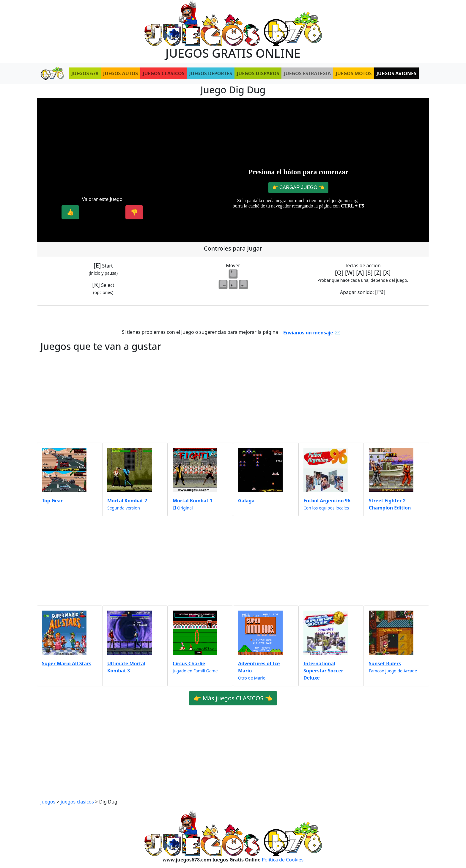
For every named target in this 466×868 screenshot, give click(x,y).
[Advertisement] (102, 144)
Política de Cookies (283, 860)
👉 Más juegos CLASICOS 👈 (233, 698)
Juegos (48, 802)
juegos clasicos (77, 802)
